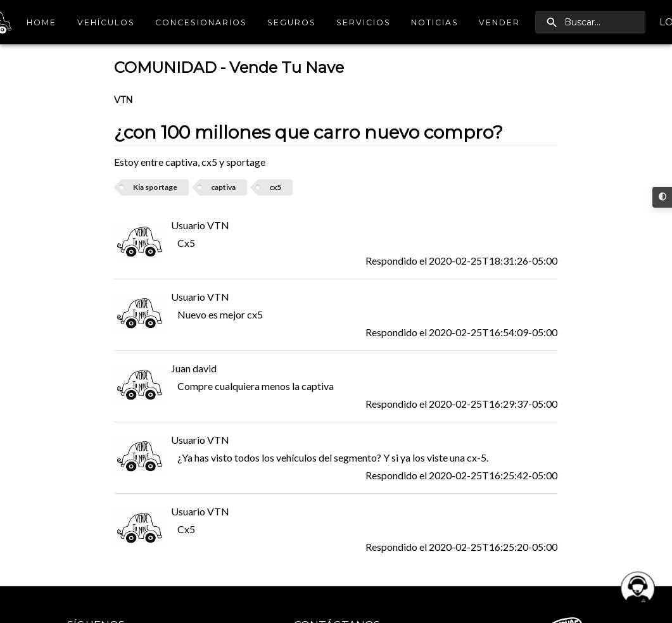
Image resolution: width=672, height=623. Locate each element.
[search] (590, 22)
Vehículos (106, 22)
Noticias (435, 22)
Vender (499, 22)
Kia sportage (155, 187)
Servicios (364, 22)
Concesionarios (201, 22)
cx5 (275, 187)
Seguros (292, 22)
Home (42, 22)
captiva (223, 187)
